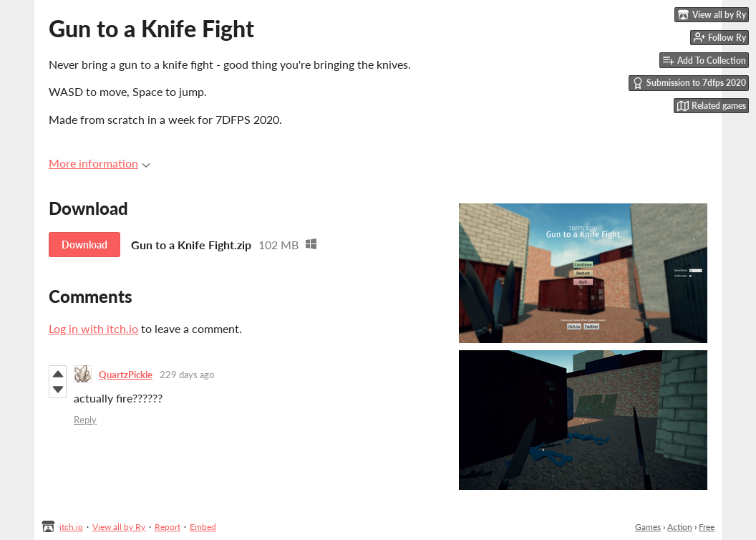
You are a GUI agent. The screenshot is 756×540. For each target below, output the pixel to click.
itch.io (71, 527)
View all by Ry (119, 527)
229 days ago (187, 375)
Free (707, 527)
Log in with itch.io (93, 328)
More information (100, 163)
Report (168, 527)
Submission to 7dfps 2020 (689, 83)
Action (680, 527)
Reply (85, 420)
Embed (203, 527)
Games (648, 527)
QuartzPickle (126, 375)
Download (84, 245)
